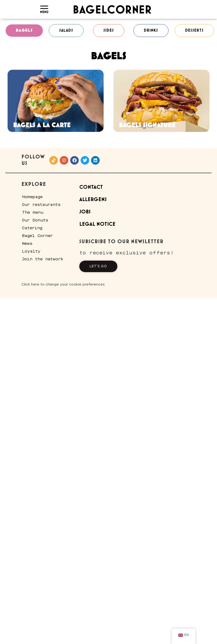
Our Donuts (35, 220)
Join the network (43, 259)
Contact (91, 187)
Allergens (93, 200)
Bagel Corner (37, 236)
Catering (32, 228)
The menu (33, 212)
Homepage (32, 197)
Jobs (85, 212)
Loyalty (31, 251)
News (27, 243)
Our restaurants (41, 205)
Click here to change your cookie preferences (63, 284)
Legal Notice (97, 224)
